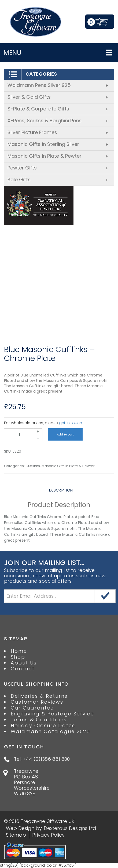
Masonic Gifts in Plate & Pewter (58, 156)
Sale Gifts (58, 180)
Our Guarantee (32, 708)
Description (61, 490)
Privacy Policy (48, 835)
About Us (24, 663)
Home (19, 651)
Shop (18, 657)
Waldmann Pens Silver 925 (58, 85)
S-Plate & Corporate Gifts (58, 109)
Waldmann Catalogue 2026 (50, 732)
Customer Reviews (37, 702)
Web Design (20, 828)
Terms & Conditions (39, 720)
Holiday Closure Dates (43, 726)
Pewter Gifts (58, 168)
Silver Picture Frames (58, 132)
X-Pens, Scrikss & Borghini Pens (58, 121)
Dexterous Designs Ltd (70, 828)
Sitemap (16, 835)
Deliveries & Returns (39, 696)
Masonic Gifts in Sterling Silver (58, 144)
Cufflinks (33, 466)
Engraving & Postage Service (52, 714)
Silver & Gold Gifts (58, 97)
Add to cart (65, 435)
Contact (23, 669)
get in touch (71, 423)
